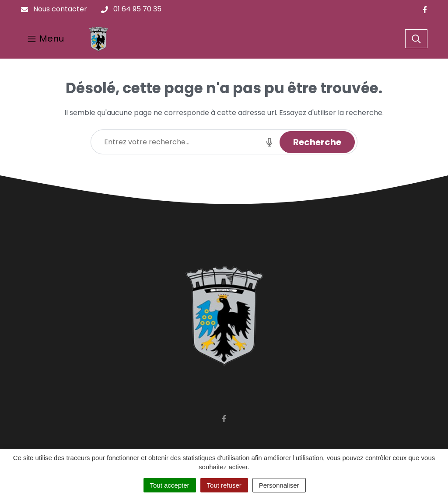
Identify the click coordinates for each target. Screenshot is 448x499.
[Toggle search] (416, 39)
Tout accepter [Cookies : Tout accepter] (170, 485)
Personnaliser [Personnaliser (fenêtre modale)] (279, 485)
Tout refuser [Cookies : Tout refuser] (224, 485)
